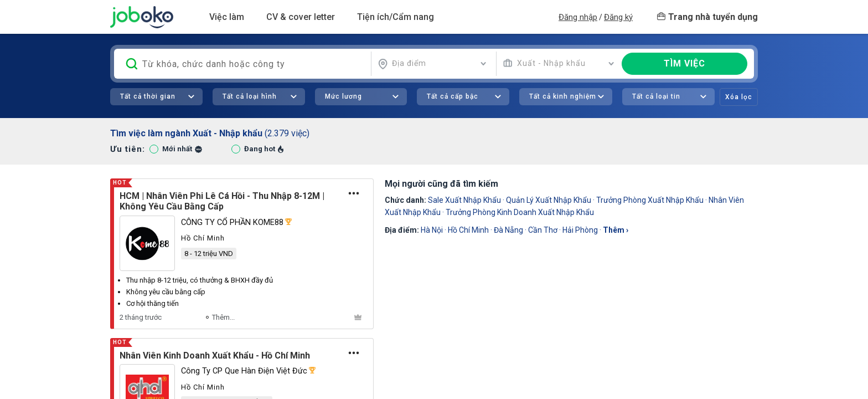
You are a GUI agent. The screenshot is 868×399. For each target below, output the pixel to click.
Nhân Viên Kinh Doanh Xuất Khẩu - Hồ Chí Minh (215, 355)
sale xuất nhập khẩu (464, 200)
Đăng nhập (578, 17)
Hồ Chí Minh (468, 230)
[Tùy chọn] (354, 193)
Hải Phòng (580, 230)
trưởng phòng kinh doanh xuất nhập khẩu (520, 212)
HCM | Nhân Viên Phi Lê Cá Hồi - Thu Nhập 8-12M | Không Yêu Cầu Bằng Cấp (222, 201)
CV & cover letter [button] (301, 17)
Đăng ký (618, 17)
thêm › (616, 230)
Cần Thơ (543, 230)
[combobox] (432, 64)
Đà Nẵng (508, 230)
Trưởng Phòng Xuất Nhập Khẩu (650, 200)
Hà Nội (432, 230)
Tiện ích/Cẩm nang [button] (396, 17)
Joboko (142, 17)
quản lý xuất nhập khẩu (549, 200)
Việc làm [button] (227, 17)
